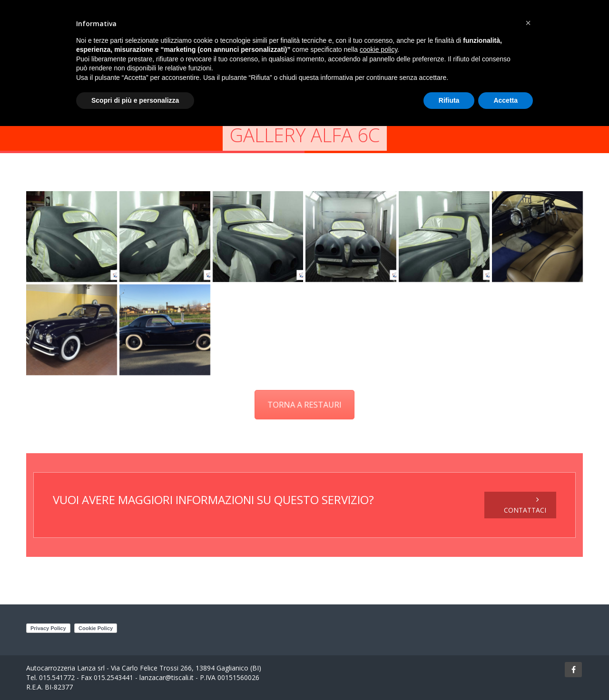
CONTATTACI (525, 505)
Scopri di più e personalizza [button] (135, 100)
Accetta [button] (506, 100)
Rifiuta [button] (449, 100)
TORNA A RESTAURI (304, 404)
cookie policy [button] (378, 49)
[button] (528, 23)
